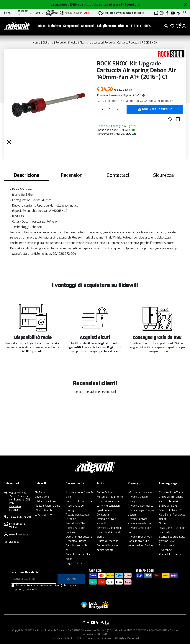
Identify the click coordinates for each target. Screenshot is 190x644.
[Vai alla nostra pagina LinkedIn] (107, 622)
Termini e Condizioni (109, 528)
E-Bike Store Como (46, 501)
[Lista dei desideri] (172, 26)
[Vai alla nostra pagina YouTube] (93, 622)
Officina (123, 26)
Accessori (88, 26)
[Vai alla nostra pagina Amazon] (102, 622)
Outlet (163, 523)
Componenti (71, 26)
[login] (184, 26)
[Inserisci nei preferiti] (171, 119)
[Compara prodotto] (179, 119)
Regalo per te (74, 563)
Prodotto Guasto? (77, 541)
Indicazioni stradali (15, 508)
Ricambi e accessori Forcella (97, 43)
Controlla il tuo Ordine (79, 501)
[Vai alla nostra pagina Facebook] (88, 622)
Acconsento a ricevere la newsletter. (46, 587)
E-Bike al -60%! (141, 26)
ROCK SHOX (149, 43)
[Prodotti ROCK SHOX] (170, 54)
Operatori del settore (79, 537)
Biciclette (54, 26)
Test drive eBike (76, 523)
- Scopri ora (131, 5)
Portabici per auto (170, 554)
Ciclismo (48, 43)
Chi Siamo (41, 493)
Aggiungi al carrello (157, 110)
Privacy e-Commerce (141, 506)
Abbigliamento (106, 26)
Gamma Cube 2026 (171, 510)
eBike (42, 26)
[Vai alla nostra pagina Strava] (97, 622)
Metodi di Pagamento (110, 497)
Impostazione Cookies (141, 546)
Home (36, 43)
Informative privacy (140, 493)
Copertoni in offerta (171, 493)
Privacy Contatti (138, 519)
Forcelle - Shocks (66, 43)
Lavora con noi (44, 515)
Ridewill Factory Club (47, 506)
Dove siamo (42, 497)
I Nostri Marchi (44, 510)
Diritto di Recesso (108, 541)
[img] (143, 95)
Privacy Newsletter (140, 523)
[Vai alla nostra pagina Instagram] (83, 622)
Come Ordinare (106, 493)
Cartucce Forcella (128, 43)
